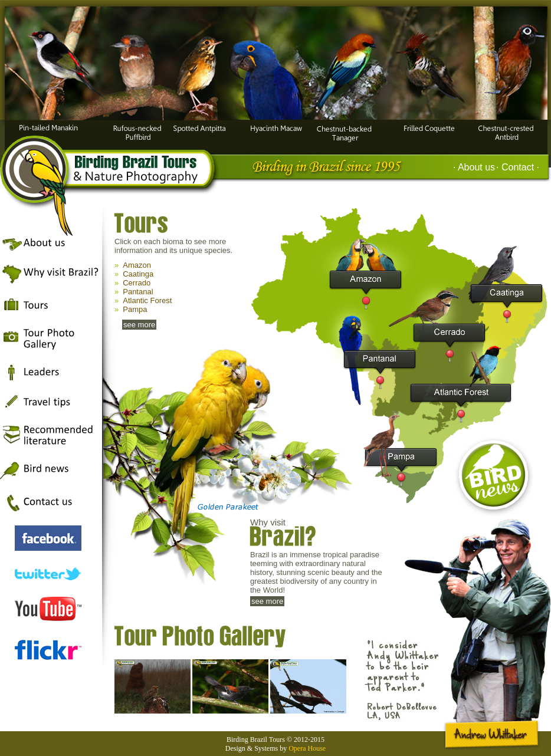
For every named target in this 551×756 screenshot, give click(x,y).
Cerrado (137, 283)
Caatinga (138, 274)
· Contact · (518, 167)
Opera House (307, 748)
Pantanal (138, 292)
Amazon (137, 265)
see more (139, 325)
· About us (474, 167)
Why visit (316, 534)
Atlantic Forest (147, 300)
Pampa (135, 309)
